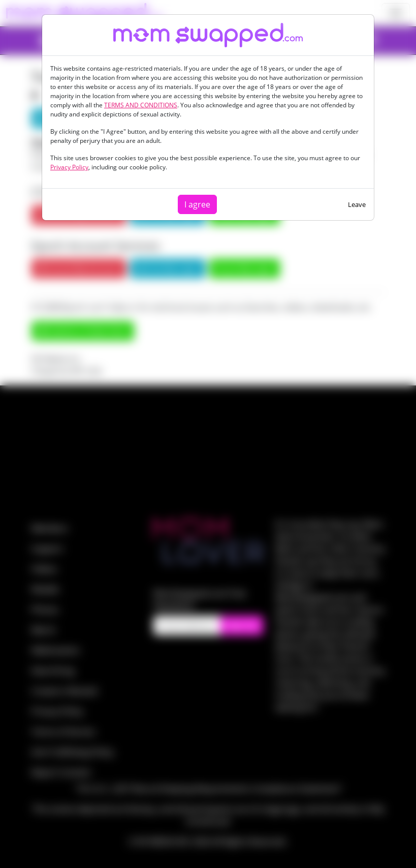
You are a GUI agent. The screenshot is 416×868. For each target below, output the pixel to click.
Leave (357, 204)
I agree (197, 204)
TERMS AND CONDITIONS (141, 105)
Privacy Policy (69, 167)
